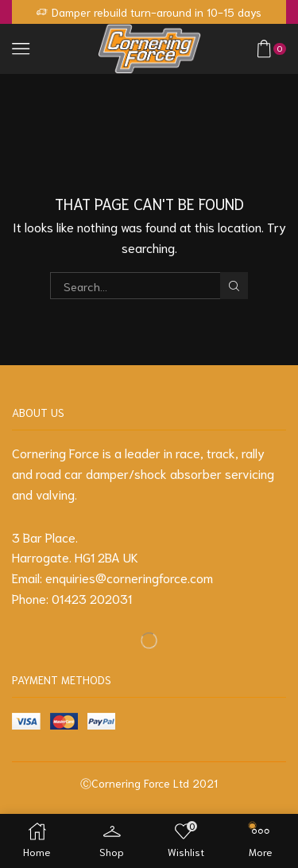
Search (234, 286)
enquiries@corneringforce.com (129, 577)
